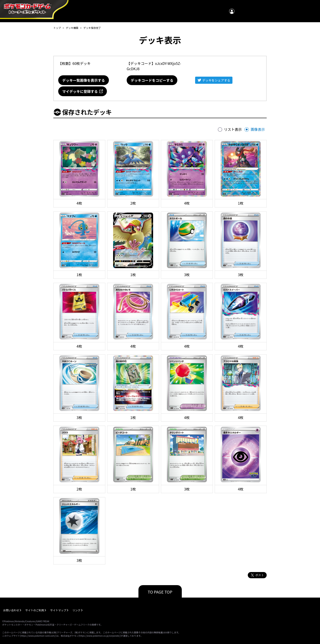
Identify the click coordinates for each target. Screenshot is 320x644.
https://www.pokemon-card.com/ (38, 636)
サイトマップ (58, 610)
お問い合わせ (11, 610)
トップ (57, 28)
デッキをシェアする (216, 80)
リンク (76, 610)
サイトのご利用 (35, 610)
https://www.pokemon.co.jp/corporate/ (100, 636)
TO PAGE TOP (160, 592)
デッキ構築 (72, 28)
